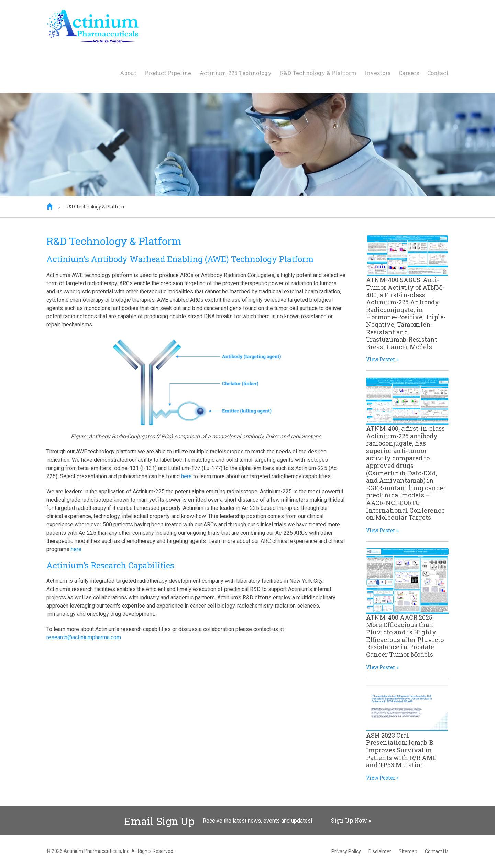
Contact (438, 73)
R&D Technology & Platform (318, 73)
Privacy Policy (346, 851)
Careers (409, 73)
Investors (378, 73)
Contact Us (437, 851)
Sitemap (408, 851)
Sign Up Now (349, 820)
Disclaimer (380, 851)
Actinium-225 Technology (235, 73)
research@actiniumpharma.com (84, 637)
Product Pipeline (168, 73)
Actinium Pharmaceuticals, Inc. (97, 851)
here (186, 476)
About (128, 73)
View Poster (381, 359)
